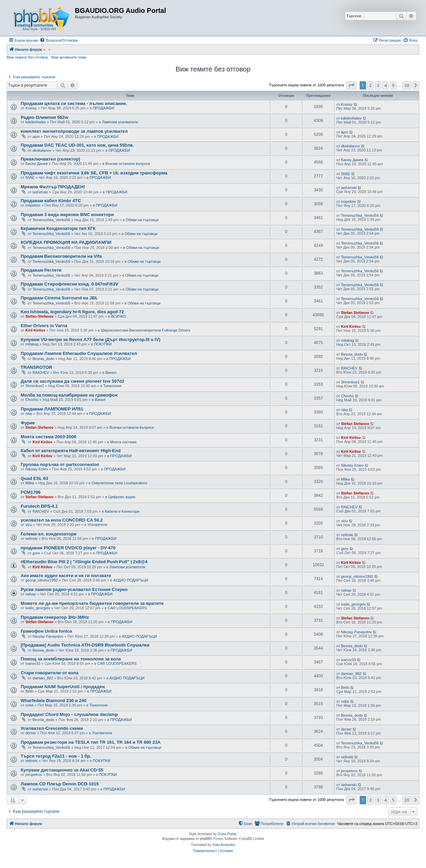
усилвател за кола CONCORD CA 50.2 (62, 520)
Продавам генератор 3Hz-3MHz (55, 617)
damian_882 (43, 678)
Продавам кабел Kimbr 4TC (51, 201)
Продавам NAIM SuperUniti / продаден (63, 687)
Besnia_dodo (43, 359)
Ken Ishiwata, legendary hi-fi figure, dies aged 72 (72, 312)
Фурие (28, 423)
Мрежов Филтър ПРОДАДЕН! (53, 187)
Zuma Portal (227, 834)
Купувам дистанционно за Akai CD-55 (62, 770)
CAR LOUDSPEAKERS (127, 608)
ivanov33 (33, 663)
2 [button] (370, 85)
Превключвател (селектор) (50, 159)
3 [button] (378, 85)
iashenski (40, 192)
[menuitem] (59, 40)
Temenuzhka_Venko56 (51, 220)
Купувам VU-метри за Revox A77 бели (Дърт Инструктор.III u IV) (91, 340)
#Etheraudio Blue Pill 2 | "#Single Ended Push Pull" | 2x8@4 (84, 562)
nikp (29, 414)
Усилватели (97, 525)
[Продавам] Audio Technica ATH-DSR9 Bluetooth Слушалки (85, 645)
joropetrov (34, 775)
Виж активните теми (69, 57)
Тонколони (112, 386)
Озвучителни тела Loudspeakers (120, 483)
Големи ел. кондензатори (49, 534)
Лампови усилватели (120, 122)
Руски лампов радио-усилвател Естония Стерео (74, 589)
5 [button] (393, 85)
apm (36, 136)
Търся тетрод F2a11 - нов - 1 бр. (56, 756)
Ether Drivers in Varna (44, 326)
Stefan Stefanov (39, 316)
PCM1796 (31, 492)
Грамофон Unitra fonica (46, 631)
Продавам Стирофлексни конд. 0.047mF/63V (69, 284)
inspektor (33, 205)
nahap (31, 594)
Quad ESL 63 (34, 478)
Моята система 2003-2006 (48, 437)
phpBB (205, 839)
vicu (29, 525)
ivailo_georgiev (38, 608)
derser (31, 733)
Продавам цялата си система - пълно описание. (74, 103)
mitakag (32, 344)
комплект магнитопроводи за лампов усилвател (74, 131)
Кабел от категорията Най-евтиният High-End (71, 451)
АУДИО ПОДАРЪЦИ (131, 580)
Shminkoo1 (35, 386)
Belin (29, 691)
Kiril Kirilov (35, 330)
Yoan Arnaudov (224, 845)
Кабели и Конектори (122, 511)
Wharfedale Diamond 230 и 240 (54, 701)
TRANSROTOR (36, 367)
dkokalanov (42, 150)
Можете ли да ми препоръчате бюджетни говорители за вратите (92, 603)
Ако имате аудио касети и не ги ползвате (66, 576)
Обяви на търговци (142, 220)
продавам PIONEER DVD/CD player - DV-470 (68, 548)
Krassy (31, 108)
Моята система (123, 442)
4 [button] (386, 85)
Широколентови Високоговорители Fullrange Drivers (146, 330)
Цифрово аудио (122, 497)
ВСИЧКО (119, 316)
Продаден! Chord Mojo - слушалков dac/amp (69, 714)
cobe (29, 705)
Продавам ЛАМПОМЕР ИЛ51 (52, 409)
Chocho (32, 400)
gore (36, 553)
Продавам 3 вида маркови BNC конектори (67, 215)
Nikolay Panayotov (48, 636)
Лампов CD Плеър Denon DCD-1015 (60, 784)
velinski (31, 538)
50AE (30, 177)
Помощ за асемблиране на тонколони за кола (71, 659)
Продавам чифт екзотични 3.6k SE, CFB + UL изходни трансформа (94, 173)
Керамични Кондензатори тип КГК (58, 228)
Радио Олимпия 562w (44, 117)
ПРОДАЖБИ (103, 108)
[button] (352, 85)
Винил (111, 373)
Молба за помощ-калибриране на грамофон (69, 395)
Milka (30, 483)
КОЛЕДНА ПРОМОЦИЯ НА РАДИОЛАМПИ (66, 242)
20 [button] (407, 85)
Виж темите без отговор (27, 57)
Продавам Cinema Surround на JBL (59, 298)
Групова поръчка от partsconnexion (60, 464)
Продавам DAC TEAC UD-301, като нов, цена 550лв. (77, 145)
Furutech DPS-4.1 (39, 506)
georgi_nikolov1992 (41, 580)
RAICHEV (41, 373)
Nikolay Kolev (37, 469)
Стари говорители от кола (49, 673)
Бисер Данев (37, 164)
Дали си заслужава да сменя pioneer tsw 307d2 (72, 381)
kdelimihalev (36, 122)
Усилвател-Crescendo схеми (52, 728)
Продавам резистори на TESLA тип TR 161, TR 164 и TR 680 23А (91, 742)
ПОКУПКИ (103, 344)
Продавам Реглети (41, 270)
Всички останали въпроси (128, 164)
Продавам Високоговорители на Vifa (61, 256)
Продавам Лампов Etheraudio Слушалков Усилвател (79, 353)
